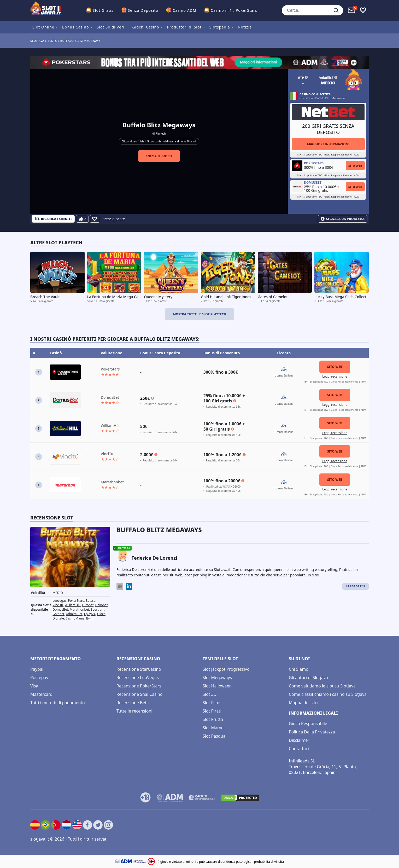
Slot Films (212, 703)
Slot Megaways (217, 678)
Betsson (92, 601)
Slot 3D (210, 694)
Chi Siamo (299, 669)
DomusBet (60, 609)
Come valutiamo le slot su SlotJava (322, 686)
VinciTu (58, 605)
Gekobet (102, 605)
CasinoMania (75, 618)
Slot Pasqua (214, 736)
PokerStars (76, 601)
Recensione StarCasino (139, 669)
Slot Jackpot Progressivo (226, 669)
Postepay (39, 678)
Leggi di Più (356, 586)
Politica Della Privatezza (312, 732)
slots (52, 41)
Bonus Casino (76, 27)
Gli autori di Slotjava (308, 678)
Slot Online (43, 27)
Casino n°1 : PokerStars (234, 10)
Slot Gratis (103, 10)
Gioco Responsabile (308, 724)
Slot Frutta (213, 719)
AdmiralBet (74, 614)
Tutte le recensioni (134, 711)
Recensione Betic (133, 703)
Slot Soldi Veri (110, 27)
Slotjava (37, 41)
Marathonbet (79, 609)
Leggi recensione (335, 376)
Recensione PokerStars (139, 686)
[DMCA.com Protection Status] (240, 798)
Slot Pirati (212, 711)
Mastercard (41, 694)
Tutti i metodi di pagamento (58, 703)
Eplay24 (90, 614)
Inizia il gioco (159, 156)
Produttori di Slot (184, 27)
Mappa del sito (303, 703)
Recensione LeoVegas (138, 678)
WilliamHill (73, 605)
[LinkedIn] (129, 586)
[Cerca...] (312, 10)
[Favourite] (95, 219)
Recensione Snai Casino (140, 694)
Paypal (37, 669)
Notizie (245, 27)
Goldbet (58, 614)
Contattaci (299, 749)
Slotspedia (220, 27)
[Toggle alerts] (351, 10)
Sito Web (355, 166)
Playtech (161, 134)
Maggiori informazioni (328, 144)
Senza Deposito (143, 10)
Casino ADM (184, 10)
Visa (34, 686)
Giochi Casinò (146, 27)
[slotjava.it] (46, 10)
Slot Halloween (217, 686)
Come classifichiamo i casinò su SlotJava (328, 694)
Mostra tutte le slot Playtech (199, 314)
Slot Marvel (214, 728)
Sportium (97, 609)
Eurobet (88, 605)
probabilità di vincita (269, 862)
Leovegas (59, 601)
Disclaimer (299, 740)
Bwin (90, 618)
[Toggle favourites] (363, 10)
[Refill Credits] (53, 219)
